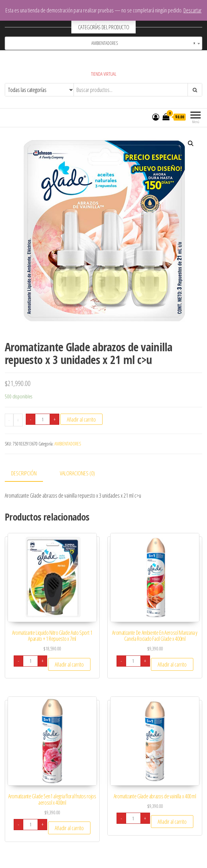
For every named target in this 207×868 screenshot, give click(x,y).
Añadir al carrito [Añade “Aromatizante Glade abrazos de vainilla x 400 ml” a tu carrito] (172, 822)
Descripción (24, 473)
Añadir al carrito (81, 419)
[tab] (29, 474)
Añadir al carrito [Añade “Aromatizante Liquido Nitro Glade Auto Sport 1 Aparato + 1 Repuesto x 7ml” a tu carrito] (69, 664)
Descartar (193, 10)
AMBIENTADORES (68, 444)
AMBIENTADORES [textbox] (140, 43)
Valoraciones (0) (77, 473)
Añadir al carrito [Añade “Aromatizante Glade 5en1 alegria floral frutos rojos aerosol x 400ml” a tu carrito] (69, 828)
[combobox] (103, 43)
